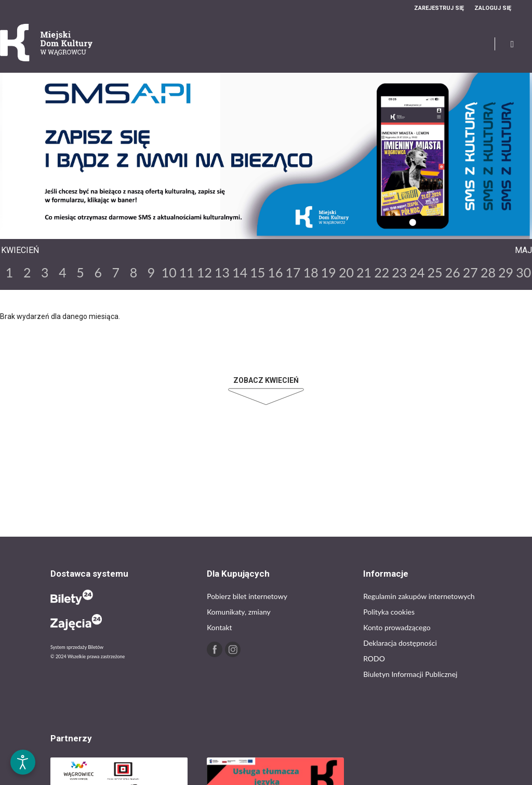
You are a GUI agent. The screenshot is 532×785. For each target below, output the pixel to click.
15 (257, 272)
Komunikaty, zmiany (239, 612)
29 (506, 272)
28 (488, 272)
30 (523, 272)
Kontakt (220, 627)
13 (222, 272)
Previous (258, 230)
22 (382, 272)
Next (274, 230)
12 (204, 272)
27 (470, 272)
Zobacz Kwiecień (266, 380)
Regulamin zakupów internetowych (419, 596)
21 (364, 272)
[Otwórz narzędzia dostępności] (23, 762)
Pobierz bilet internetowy (247, 596)
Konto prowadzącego (397, 627)
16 (275, 272)
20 (346, 272)
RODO (374, 658)
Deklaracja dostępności (400, 643)
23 (399, 272)
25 (435, 272)
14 (240, 272)
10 (169, 272)
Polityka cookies (389, 612)
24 (417, 272)
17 (293, 272)
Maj (523, 250)
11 (187, 272)
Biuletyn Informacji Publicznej (410, 674)
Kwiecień (20, 250)
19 (329, 272)
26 (453, 272)
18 (311, 272)
